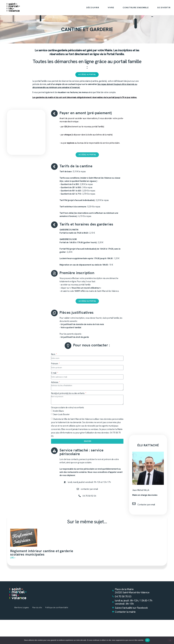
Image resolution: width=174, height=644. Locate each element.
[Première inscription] (54, 273)
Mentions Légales (21, 608)
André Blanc (58, 411)
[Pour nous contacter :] (68, 346)
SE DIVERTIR (164, 8)
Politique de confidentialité (57, 608)
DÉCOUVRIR (93, 8)
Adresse (55, 382)
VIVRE (111, 8)
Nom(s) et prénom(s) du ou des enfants (68, 393)
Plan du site (37, 608)
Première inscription (77, 273)
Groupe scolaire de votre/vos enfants (67, 408)
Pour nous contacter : (91, 345)
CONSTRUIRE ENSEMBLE (136, 8)
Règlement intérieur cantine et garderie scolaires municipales (42, 551)
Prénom (55, 364)
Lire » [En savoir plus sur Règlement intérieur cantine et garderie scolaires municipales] (13, 556)
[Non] (170, 640)
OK (147, 640)
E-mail (54, 373)
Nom (53, 354)
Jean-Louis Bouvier (61, 415)
